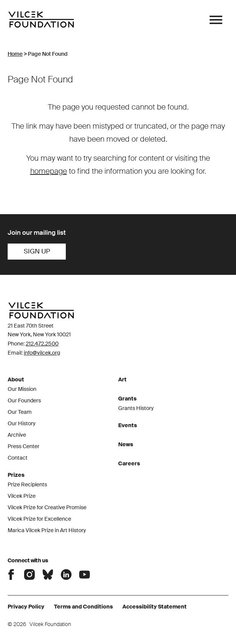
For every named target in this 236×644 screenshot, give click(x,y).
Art (122, 379)
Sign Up (37, 251)
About (16, 379)
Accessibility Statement (155, 607)
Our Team (20, 412)
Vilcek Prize (22, 496)
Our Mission (22, 389)
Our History (22, 423)
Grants (127, 399)
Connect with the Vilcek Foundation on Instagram (29, 575)
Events (128, 425)
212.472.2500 (42, 344)
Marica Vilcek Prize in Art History (47, 530)
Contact (18, 458)
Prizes (16, 475)
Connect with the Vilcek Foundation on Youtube (85, 575)
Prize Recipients (27, 484)
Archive (17, 435)
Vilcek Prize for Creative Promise (47, 507)
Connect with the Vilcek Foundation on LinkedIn (66, 575)
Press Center (24, 446)
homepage (49, 171)
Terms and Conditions (83, 607)
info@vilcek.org (42, 353)
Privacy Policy (26, 607)
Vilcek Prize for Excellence (39, 519)
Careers (129, 463)
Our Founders (24, 400)
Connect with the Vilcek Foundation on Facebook (11, 575)
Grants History (136, 408)
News (126, 444)
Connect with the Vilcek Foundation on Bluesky (48, 575)
